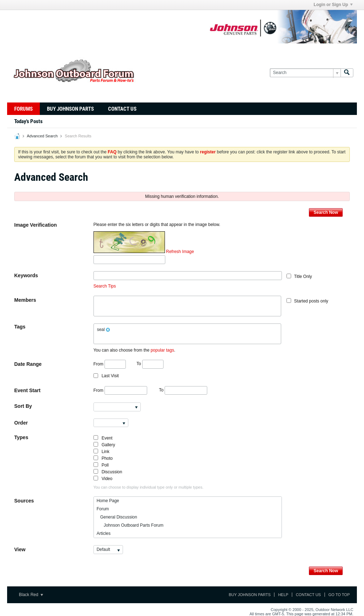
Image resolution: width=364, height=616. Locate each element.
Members (25, 300)
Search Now (326, 212)
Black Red (31, 595)
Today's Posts (28, 121)
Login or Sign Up (333, 5)
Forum (103, 509)
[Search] (305, 73)
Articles (104, 533)
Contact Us (122, 109)
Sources (24, 501)
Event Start (27, 390)
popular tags (162, 350)
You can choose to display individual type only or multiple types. (149, 487)
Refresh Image (180, 252)
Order (21, 423)
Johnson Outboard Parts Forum (130, 525)
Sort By (23, 406)
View (20, 549)
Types (21, 437)
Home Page (108, 501)
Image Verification (36, 225)
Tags (20, 327)
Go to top (339, 595)
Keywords (26, 275)
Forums (23, 109)
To (150, 364)
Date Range (28, 364)
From (110, 364)
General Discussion (117, 517)
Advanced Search (42, 136)
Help (283, 595)
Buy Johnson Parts (70, 109)
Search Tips (105, 286)
